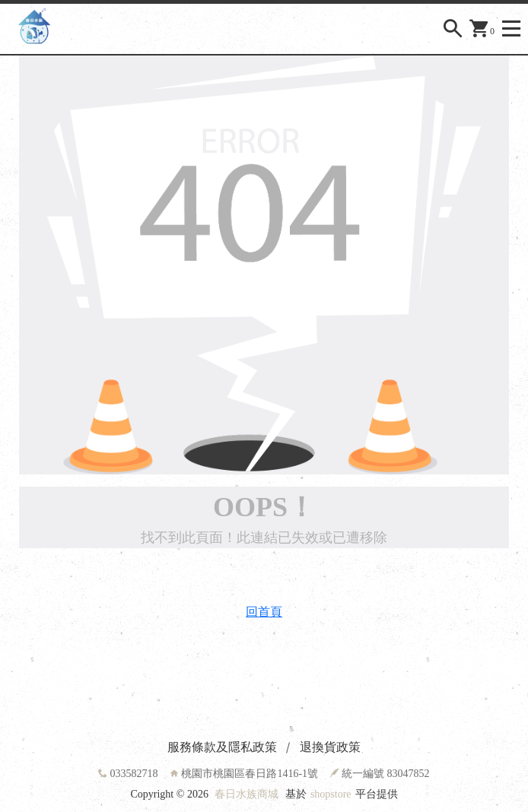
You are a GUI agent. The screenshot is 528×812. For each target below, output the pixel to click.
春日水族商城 (247, 794)
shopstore (331, 794)
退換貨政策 (330, 747)
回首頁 (264, 612)
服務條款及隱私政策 (222, 747)
